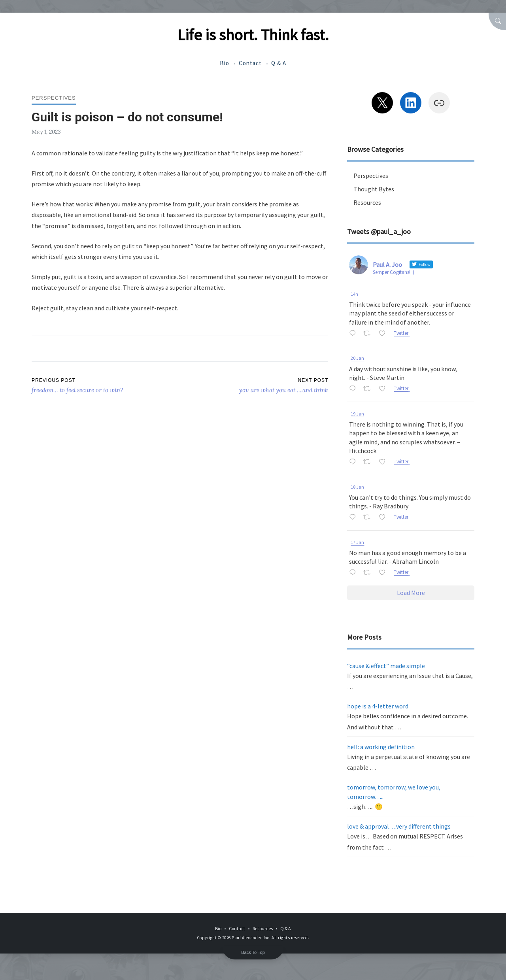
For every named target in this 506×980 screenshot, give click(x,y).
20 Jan (357, 358)
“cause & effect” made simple (386, 666)
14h (354, 294)
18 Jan (357, 487)
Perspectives (54, 98)
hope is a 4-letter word (378, 706)
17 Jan (357, 542)
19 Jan (357, 414)
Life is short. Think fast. (253, 35)
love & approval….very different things (399, 826)
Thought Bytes (374, 189)
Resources (367, 202)
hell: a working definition (381, 747)
